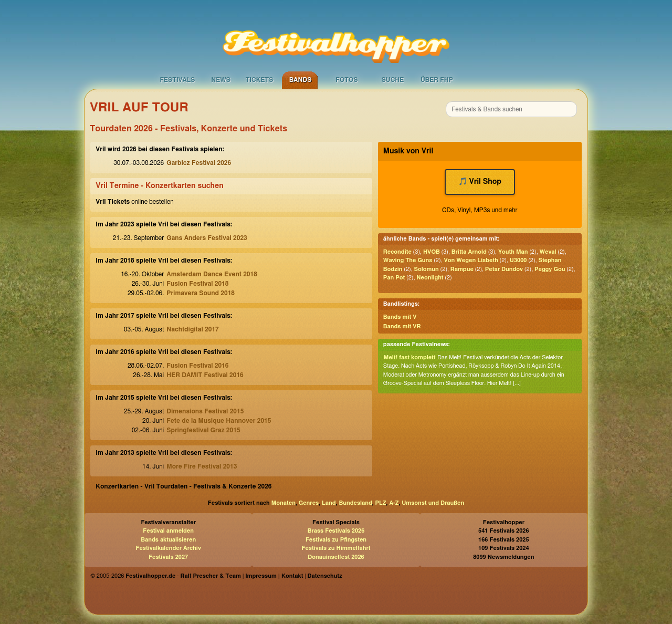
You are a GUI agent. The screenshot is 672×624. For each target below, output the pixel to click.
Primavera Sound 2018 (201, 293)
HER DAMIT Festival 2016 (205, 375)
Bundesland (355, 503)
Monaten (283, 503)
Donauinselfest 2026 (336, 557)
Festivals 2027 (168, 557)
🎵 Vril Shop (480, 182)
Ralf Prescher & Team (211, 576)
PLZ (381, 503)
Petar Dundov (504, 269)
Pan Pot (394, 278)
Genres (309, 503)
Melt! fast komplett (410, 357)
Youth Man (513, 252)
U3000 (518, 260)
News (221, 80)
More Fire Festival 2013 (202, 466)
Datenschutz (325, 576)
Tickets (260, 80)
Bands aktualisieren (168, 540)
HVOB (432, 252)
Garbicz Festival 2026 (199, 163)
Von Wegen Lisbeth (471, 260)
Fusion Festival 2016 (197, 366)
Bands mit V (400, 317)
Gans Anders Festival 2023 (207, 238)
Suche (393, 80)
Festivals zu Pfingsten (336, 540)
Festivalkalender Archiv (168, 548)
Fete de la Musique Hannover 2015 (219, 421)
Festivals (177, 80)
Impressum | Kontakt (274, 576)
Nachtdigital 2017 (192, 329)
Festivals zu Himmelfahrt (336, 548)
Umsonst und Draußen (433, 503)
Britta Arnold (469, 252)
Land (329, 503)
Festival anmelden (168, 531)
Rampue (462, 269)
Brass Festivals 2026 (336, 531)
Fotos (346, 80)
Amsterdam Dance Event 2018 (212, 274)
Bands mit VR (402, 326)
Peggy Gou (550, 269)
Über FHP (437, 80)
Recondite (397, 252)
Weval (548, 252)
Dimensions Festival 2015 (205, 411)
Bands (301, 80)
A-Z (394, 503)
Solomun (427, 269)
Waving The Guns (408, 260)
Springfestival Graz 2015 (203, 430)
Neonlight (430, 278)
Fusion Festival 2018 (197, 284)
